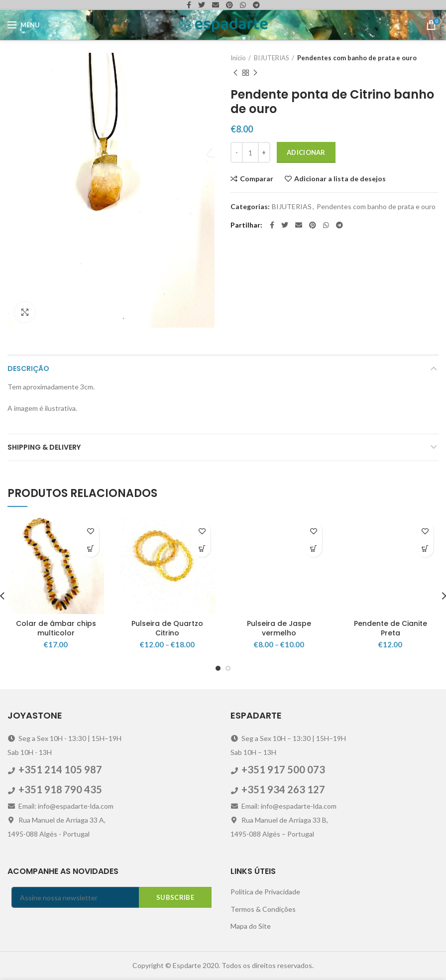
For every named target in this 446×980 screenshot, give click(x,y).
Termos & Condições (263, 909)
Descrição (28, 368)
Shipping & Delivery (44, 447)
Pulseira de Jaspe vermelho (279, 628)
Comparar (257, 179)
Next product (255, 73)
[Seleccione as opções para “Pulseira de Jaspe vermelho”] (313, 549)
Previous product (235, 73)
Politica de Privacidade (265, 892)
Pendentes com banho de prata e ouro (357, 58)
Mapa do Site (251, 926)
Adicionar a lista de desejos (340, 179)
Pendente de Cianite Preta (390, 628)
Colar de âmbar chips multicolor (56, 628)
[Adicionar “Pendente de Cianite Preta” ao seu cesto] (425, 549)
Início (238, 58)
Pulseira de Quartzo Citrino (167, 628)
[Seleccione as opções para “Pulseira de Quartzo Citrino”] (202, 549)
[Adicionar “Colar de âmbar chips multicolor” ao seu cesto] (90, 549)
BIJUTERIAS (272, 58)
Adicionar (306, 152)
